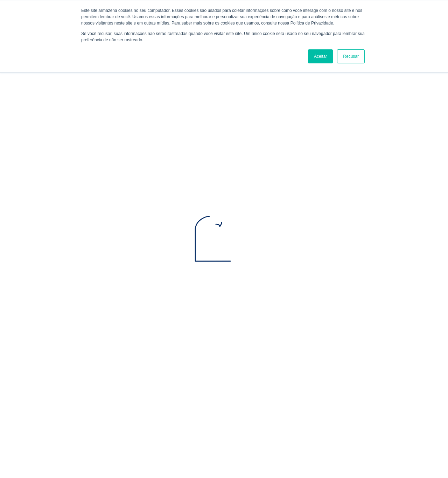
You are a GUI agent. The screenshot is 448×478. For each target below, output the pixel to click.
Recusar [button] (351, 56)
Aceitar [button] (320, 56)
